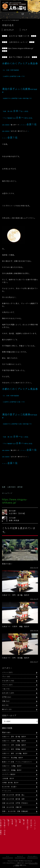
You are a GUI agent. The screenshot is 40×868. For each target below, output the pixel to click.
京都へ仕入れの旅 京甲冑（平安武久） (15, 803)
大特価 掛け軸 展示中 (10, 782)
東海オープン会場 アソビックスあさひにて (17, 762)
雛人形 (24, 822)
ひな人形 (5, 681)
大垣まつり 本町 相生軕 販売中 (14, 745)
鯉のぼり (5, 709)
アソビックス (7, 791)
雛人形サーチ (15, 125)
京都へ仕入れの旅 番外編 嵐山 (13, 795)
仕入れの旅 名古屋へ (9, 787)
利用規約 (17, 865)
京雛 (4, 701)
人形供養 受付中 (8, 778)
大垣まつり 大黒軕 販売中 (12, 766)
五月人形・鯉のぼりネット (19, 131)
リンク (8, 856)
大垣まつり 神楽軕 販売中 (12, 770)
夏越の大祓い (7, 732)
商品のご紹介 (28, 824)
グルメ (4, 676)
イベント (5, 672)
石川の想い (31, 824)
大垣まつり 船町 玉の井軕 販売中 (15, 753)
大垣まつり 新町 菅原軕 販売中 (14, 749)
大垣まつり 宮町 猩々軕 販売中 (14, 736)
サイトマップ (20, 856)
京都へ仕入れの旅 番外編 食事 (13, 799)
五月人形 (5, 693)
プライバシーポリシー (32, 856)
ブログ (4, 685)
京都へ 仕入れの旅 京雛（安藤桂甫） (15, 811)
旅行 (4, 705)
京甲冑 (4, 697)
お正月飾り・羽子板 (5, 827)
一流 (4, 689)
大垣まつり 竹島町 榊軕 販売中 (14, 741)
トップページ (35, 824)
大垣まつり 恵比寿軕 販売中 (12, 757)
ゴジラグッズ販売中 (9, 774)
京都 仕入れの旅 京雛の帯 (12, 807)
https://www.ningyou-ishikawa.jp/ (20, 48)
